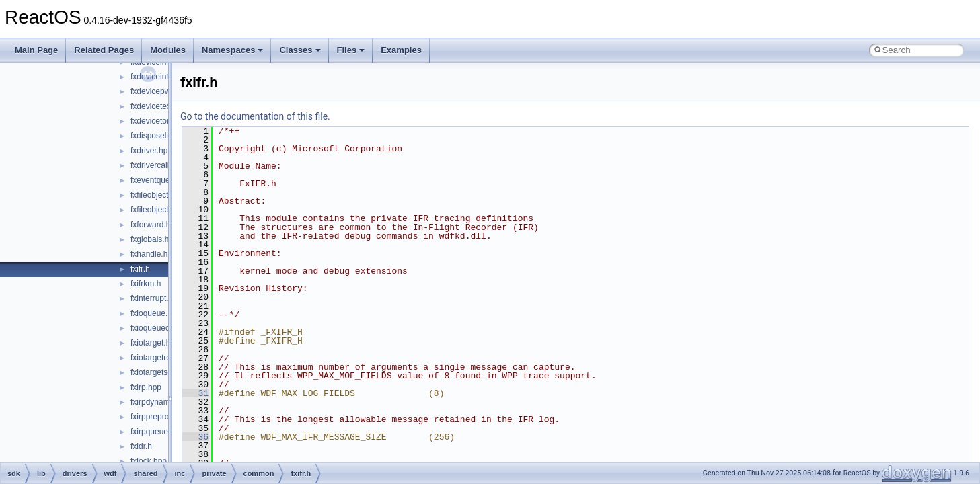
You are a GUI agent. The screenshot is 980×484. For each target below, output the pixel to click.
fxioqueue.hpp (156, 313)
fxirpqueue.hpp (157, 432)
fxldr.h (141, 446)
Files (351, 50)
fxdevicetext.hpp (160, 106)
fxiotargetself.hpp (161, 372)
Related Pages (104, 50)
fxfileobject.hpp (157, 195)
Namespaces (233, 50)
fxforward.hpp (155, 225)
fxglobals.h (150, 239)
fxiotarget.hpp (155, 343)
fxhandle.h (149, 254)
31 (195, 393)
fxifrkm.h (146, 284)
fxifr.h (140, 269)
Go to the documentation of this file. (255, 116)
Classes (300, 50)
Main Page (36, 50)
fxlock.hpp (149, 461)
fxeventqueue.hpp (162, 180)
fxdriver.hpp (151, 151)
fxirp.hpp (146, 387)
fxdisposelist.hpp (160, 136)
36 (195, 437)
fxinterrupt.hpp (156, 298)
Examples (401, 50)
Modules (168, 50)
